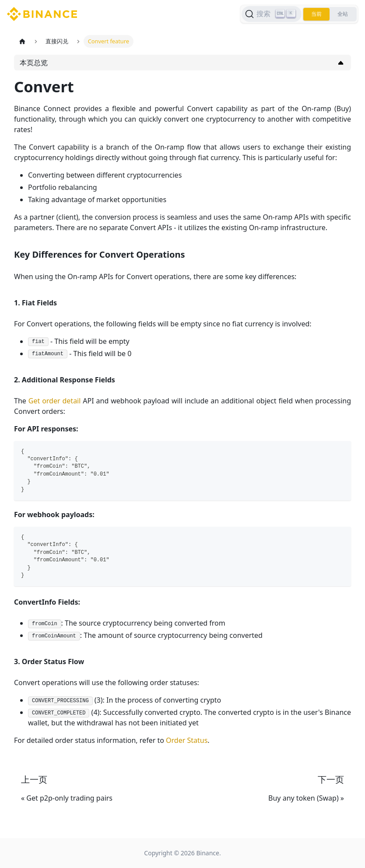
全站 (343, 14)
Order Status (187, 740)
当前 (316, 14)
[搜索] (272, 14)
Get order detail (55, 401)
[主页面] (22, 41)
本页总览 (34, 63)
